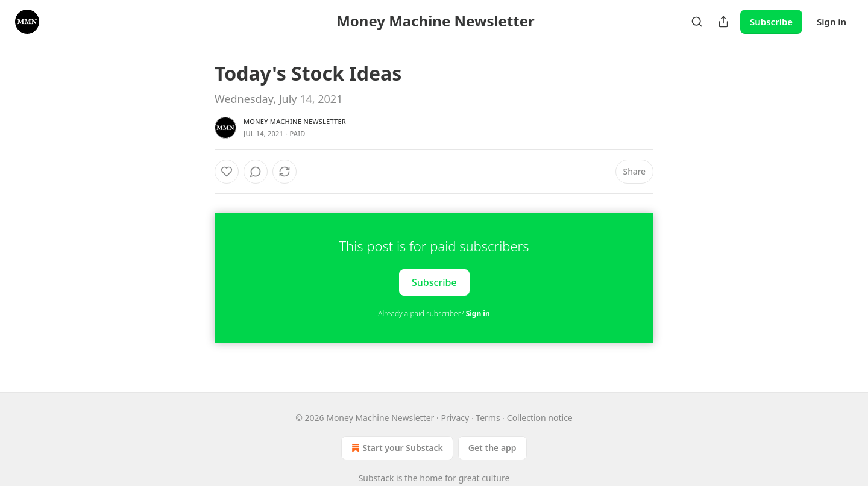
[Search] (697, 22)
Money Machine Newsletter (295, 121)
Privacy (455, 418)
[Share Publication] (723, 22)
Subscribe (771, 22)
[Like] (227, 172)
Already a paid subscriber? (434, 313)
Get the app (492, 448)
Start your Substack (396, 448)
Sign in (832, 22)
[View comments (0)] (256, 172)
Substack (376, 478)
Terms (488, 418)
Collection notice (540, 418)
